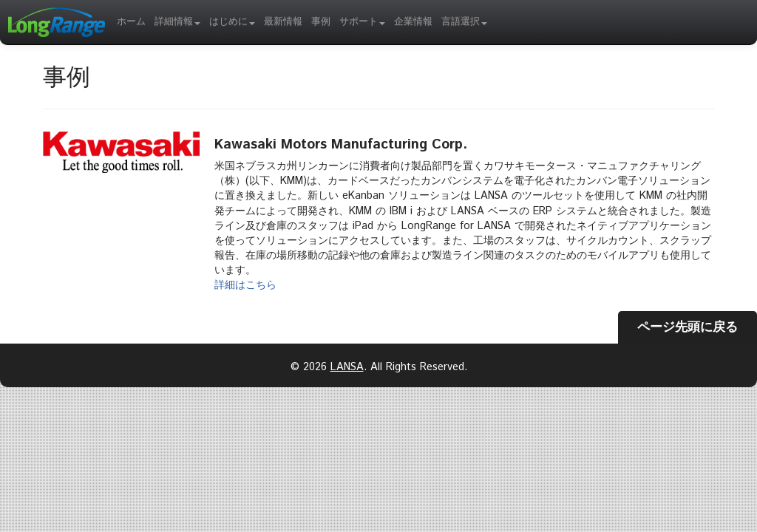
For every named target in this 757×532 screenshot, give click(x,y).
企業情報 (413, 22)
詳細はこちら (245, 285)
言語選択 (464, 22)
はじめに (232, 22)
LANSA (347, 367)
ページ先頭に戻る (688, 327)
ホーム (131, 22)
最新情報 (283, 22)
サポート (362, 22)
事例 (321, 22)
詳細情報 (177, 22)
